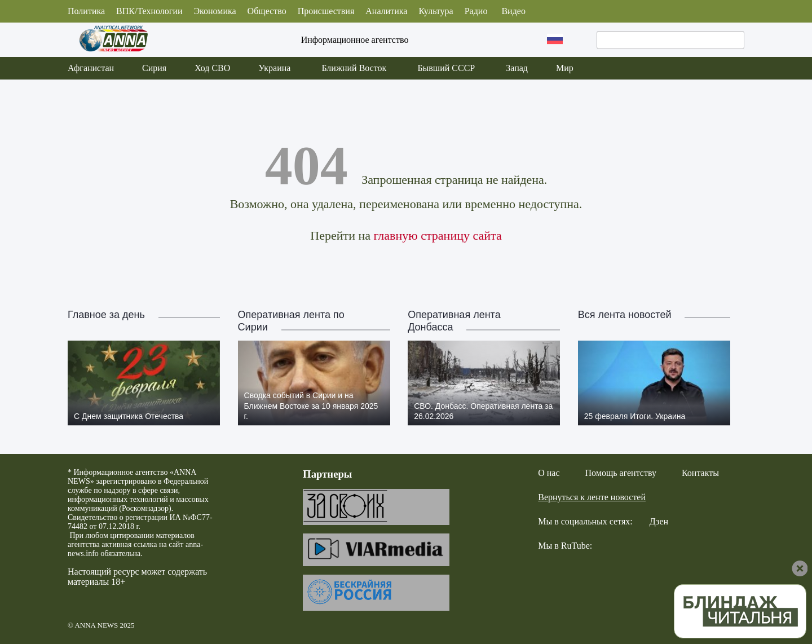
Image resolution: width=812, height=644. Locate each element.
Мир (565, 68)
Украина (274, 68)
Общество (267, 11)
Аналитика (386, 11)
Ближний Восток (354, 68)
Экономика (215, 11)
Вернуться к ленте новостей (592, 497)
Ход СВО (212, 68)
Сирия (154, 68)
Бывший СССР (446, 68)
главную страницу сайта (437, 235)
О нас (549, 473)
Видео (513, 11)
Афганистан (91, 68)
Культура (436, 11)
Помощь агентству (621, 473)
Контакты (700, 473)
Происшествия (326, 11)
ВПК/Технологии (149, 11)
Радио (476, 11)
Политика (86, 11)
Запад (517, 68)
